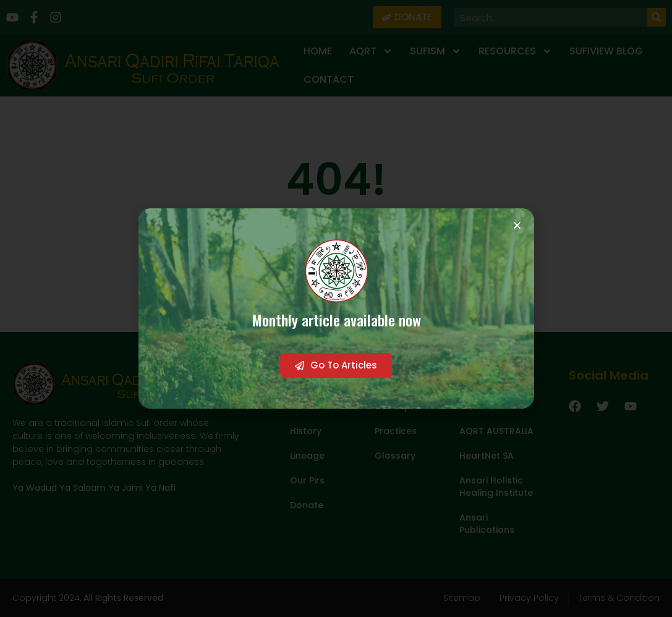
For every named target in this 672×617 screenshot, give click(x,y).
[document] (336, 308)
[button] (517, 225)
